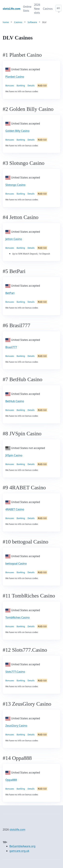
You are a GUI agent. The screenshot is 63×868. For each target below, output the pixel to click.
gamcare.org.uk (19, 851)
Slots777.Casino (15, 672)
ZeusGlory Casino (16, 726)
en (58, 8)
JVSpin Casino (14, 455)
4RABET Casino (15, 509)
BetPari (10, 293)
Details (31, 85)
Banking (21, 85)
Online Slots (27, 9)
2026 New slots (37, 9)
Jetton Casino (14, 239)
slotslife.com (17, 829)
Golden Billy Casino (17, 131)
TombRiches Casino (18, 617)
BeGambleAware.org (22, 846)
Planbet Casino (15, 77)
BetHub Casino (15, 401)
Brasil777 (11, 347)
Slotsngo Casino (15, 185)
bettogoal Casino (16, 563)
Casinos (48, 9)
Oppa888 (11, 780)
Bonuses (10, 85)
